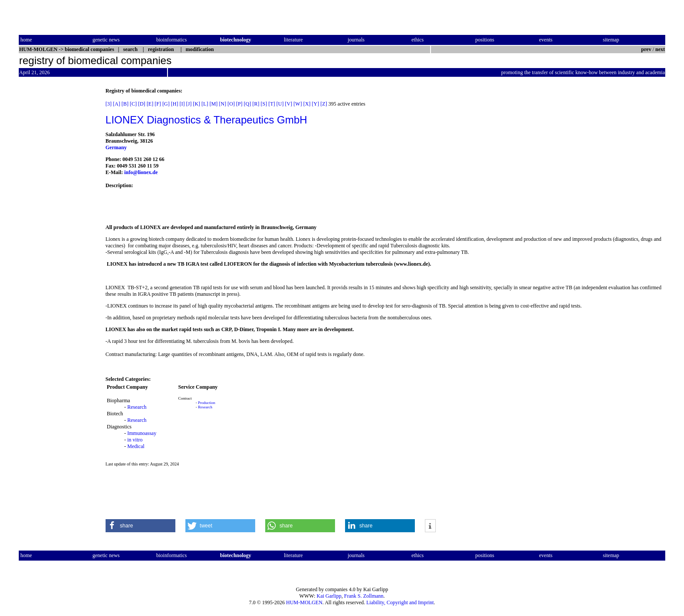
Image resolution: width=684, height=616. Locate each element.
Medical (136, 446)
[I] (182, 104)
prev (646, 49)
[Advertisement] (55, 219)
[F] (158, 104)
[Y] (316, 104)
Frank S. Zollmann (364, 596)
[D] (142, 104)
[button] (140, 526)
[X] (307, 104)
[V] (289, 104)
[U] (280, 104)
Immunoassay (142, 433)
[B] (125, 104)
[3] (109, 104)
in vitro (135, 440)
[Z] (324, 104)
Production (207, 403)
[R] (256, 104)
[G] (166, 104)
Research (137, 407)
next (660, 49)
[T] (272, 104)
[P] (239, 104)
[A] (117, 104)
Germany (116, 147)
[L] (205, 104)
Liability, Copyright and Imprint (400, 602)
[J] (189, 104)
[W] (298, 104)
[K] (197, 104)
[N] (223, 104)
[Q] (248, 104)
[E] (150, 104)
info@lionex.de (141, 172)
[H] (175, 104)
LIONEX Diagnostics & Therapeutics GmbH (206, 120)
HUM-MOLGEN (304, 602)
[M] (214, 104)
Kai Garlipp (329, 596)
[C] (133, 104)
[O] (231, 104)
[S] (264, 104)
